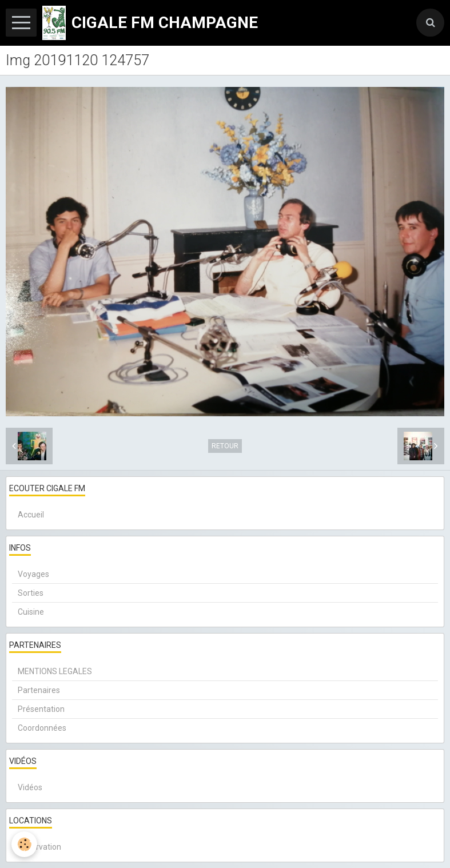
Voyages (33, 574)
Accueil (31, 515)
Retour (225, 446)
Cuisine (31, 612)
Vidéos (30, 787)
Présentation (41, 709)
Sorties (31, 593)
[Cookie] (24, 844)
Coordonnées (42, 728)
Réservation (39, 847)
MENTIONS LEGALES (55, 671)
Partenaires (39, 690)
